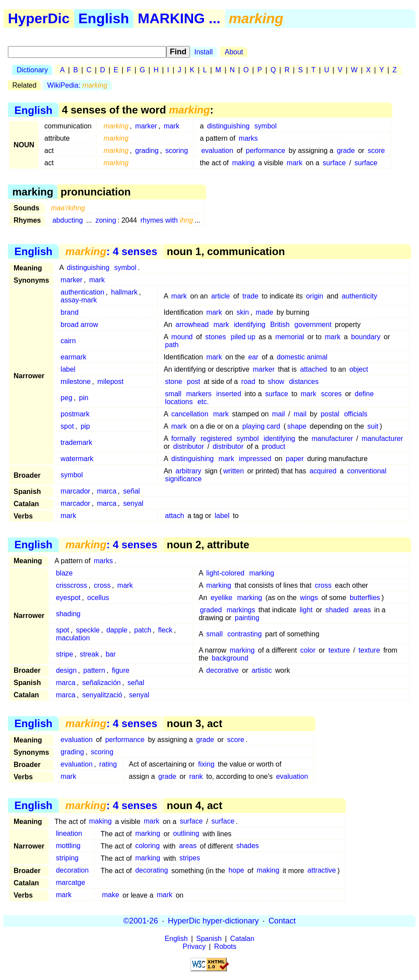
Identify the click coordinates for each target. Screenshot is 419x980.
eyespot (68, 598)
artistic (261, 670)
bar (111, 654)
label (68, 369)
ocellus (98, 598)
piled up (243, 337)
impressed (255, 459)
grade (346, 151)
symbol (266, 126)
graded (211, 610)
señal (132, 491)
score (376, 151)
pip (85, 426)
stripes (190, 858)
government (313, 325)
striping (67, 858)
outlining (186, 834)
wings (309, 598)
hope (236, 871)
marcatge (70, 883)
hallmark (124, 292)
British (280, 325)
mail (278, 414)
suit (373, 426)
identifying (250, 325)
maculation (73, 638)
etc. (203, 402)
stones (216, 337)
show (276, 382)
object (359, 369)
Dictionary (32, 70)
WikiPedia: (77, 85)
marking (262, 573)
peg (66, 398)
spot (67, 426)
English (104, 18)
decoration (72, 871)
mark (172, 126)
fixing (206, 764)
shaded (337, 610)
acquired (323, 471)
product (274, 446)
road (248, 382)
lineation (69, 834)
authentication (82, 292)
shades (247, 846)
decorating (152, 871)
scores (331, 394)
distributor (189, 446)
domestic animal (302, 357)
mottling (68, 846)
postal (330, 414)
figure (121, 670)
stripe (64, 654)
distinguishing (228, 126)
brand (70, 312)
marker (146, 126)
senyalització (102, 695)
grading (147, 151)
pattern (94, 670)
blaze (64, 573)
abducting (67, 220)
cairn (68, 341)
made (265, 312)
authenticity (360, 296)
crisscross (71, 585)
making (244, 163)
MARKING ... (179, 18)
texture (339, 650)
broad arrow (79, 325)
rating (108, 764)
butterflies (365, 598)
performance (265, 151)
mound (182, 337)
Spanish (209, 939)
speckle (88, 630)
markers (199, 394)
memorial (290, 337)
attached (313, 369)
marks (248, 138)
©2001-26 (141, 921)
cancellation (190, 414)
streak (90, 654)
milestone (75, 382)
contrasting (244, 634)
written (234, 471)
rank (196, 776)
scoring (177, 151)
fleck (165, 630)
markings (241, 610)
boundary (366, 337)
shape (297, 426)
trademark (76, 442)
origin (315, 296)
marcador (75, 491)
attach (175, 516)
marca (107, 491)
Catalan (242, 939)
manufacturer (332, 439)
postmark (75, 414)
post (193, 382)
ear (253, 357)
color (308, 650)
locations (179, 402)
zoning (106, 220)
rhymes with (167, 220)
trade (250, 296)
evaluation (217, 151)
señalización (101, 683)
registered (216, 439)
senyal (133, 503)
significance (183, 479)
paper (295, 459)
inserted (229, 394)
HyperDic (39, 18)
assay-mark (79, 300)
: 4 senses (111, 251)
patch (143, 630)
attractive (322, 871)
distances (304, 382)
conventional (367, 471)
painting (247, 618)
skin (243, 312)
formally (183, 439)
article (220, 296)
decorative (222, 670)
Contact (282, 921)
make (111, 895)
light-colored (225, 573)
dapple (117, 630)
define (364, 394)
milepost (111, 382)
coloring (147, 846)
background (230, 658)
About (234, 52)
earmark (73, 357)
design (66, 670)
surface (334, 163)
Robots (225, 946)
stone (174, 382)
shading (68, 614)
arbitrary (188, 471)
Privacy (194, 946)
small (173, 394)
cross (102, 585)
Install (204, 52)
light (306, 610)
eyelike (222, 598)
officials (356, 414)
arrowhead (192, 325)
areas (362, 610)
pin (84, 398)
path (172, 345)
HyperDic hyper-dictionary (213, 921)
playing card (261, 426)
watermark (77, 459)
